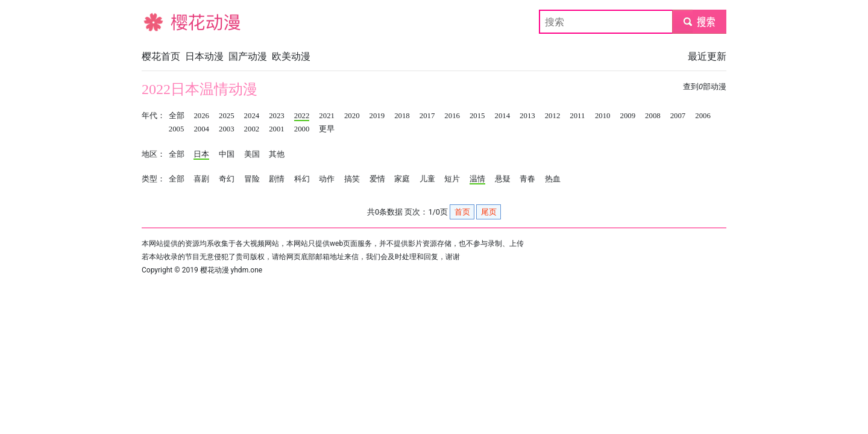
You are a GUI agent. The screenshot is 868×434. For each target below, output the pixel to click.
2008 (653, 116)
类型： (153, 179)
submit (699, 21)
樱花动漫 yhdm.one (231, 270)
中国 (227, 154)
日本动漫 (204, 56)
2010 (603, 116)
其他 (277, 154)
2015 (477, 116)
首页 (462, 212)
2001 (277, 129)
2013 (527, 116)
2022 (302, 116)
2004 (201, 129)
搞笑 (352, 179)
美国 (252, 154)
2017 (427, 116)
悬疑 (503, 179)
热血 (553, 179)
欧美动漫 (291, 56)
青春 (527, 179)
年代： (153, 116)
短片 (452, 179)
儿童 (427, 179)
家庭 (402, 179)
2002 (252, 129)
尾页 (489, 212)
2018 (402, 116)
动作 (327, 179)
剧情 (277, 179)
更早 (327, 129)
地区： (153, 154)
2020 (352, 116)
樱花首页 (161, 56)
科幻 (302, 179)
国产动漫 (248, 56)
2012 (553, 116)
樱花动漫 (161, 21)
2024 (252, 116)
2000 (302, 129)
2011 (577, 116)
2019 (377, 116)
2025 (227, 116)
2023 (277, 116)
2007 (678, 116)
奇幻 (227, 179)
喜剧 (201, 179)
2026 (201, 116)
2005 (177, 129)
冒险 (252, 179)
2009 (627, 116)
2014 (503, 116)
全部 (177, 116)
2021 (327, 116)
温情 (477, 179)
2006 (703, 116)
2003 (227, 129)
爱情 (377, 179)
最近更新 (707, 56)
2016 (452, 116)
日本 (201, 154)
